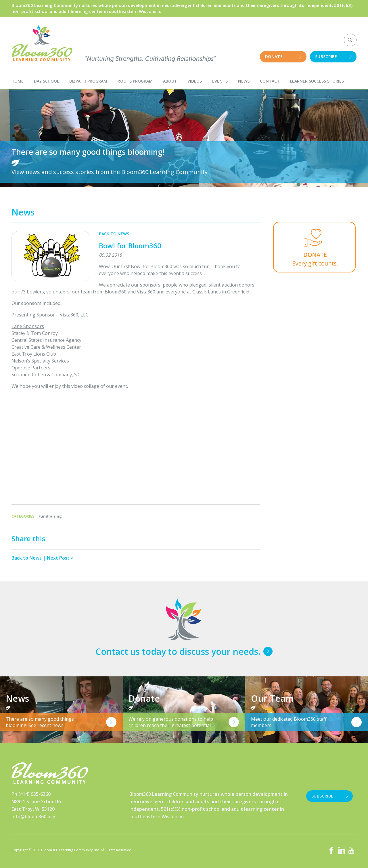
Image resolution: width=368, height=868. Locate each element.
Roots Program (135, 81)
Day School (46, 81)
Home (18, 81)
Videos (195, 81)
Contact (270, 81)
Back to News (114, 234)
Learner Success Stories (317, 81)
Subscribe (326, 57)
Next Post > (60, 558)
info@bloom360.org (33, 817)
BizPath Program (88, 81)
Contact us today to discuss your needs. (178, 652)
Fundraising (50, 516)
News (244, 81)
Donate (274, 57)
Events (220, 81)
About (170, 81)
